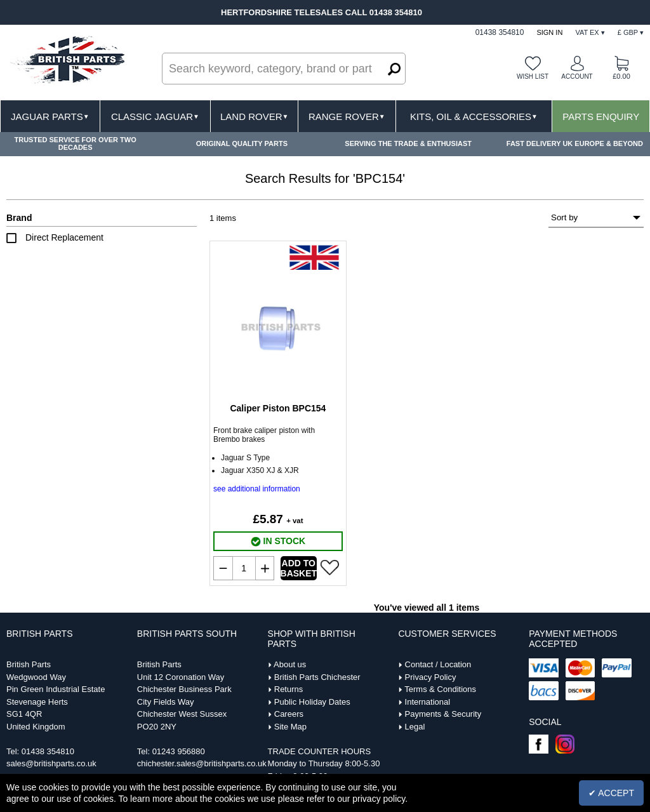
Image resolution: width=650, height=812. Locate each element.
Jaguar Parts (50, 116)
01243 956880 (179, 751)
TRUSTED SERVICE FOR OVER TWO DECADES (75, 143)
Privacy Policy (431, 677)
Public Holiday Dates (312, 702)
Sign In (549, 32)
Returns (289, 689)
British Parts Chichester (317, 677)
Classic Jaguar (155, 116)
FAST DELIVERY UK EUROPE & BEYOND (575, 143)
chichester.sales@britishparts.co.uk (202, 763)
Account (577, 77)
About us (290, 664)
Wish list (533, 77)
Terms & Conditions (440, 689)
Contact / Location (438, 664)
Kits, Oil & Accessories (474, 116)
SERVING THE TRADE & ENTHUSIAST (408, 143)
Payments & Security (443, 714)
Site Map (290, 727)
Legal (415, 727)
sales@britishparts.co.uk (51, 763)
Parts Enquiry (601, 116)
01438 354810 (48, 751)
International (428, 702)
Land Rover (254, 116)
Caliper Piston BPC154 (278, 408)
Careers (289, 714)
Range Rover (347, 116)
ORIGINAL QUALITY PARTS (242, 143)
